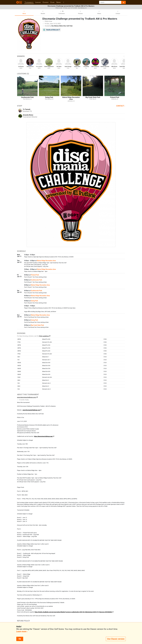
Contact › (121, 106)
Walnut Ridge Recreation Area (46, 261)
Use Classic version (116, 639)
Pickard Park (35, 275)
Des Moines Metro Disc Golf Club (62, 26)
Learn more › (22, 632)
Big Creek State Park (37, 325)
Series (58, 2)
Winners (71, 56)
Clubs (52, 2)
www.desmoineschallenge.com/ (27, 397)
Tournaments (29, 2)
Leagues (38, 2)
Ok (20, 639)
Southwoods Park (36, 280)
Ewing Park (34, 301)
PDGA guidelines (44, 336)
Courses (46, 2)
